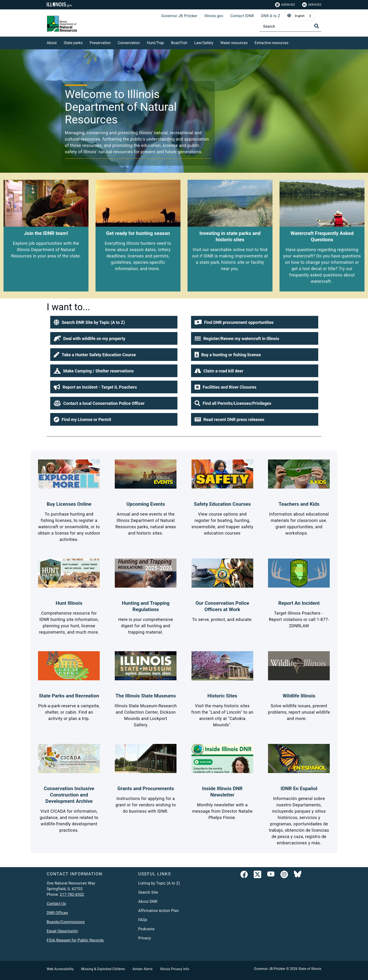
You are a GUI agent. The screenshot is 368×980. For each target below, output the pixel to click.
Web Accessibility (60, 969)
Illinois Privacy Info (175, 969)
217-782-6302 (72, 894)
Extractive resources (272, 43)
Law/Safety (204, 43)
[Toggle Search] (317, 26)
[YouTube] (271, 875)
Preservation (100, 43)
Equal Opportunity (62, 931)
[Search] (290, 26)
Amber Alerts (143, 969)
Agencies (285, 5)
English (300, 16)
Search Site (148, 892)
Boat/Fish (179, 43)
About (52, 43)
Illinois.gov (214, 16)
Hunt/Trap (155, 43)
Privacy (145, 938)
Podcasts (146, 929)
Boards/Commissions (66, 922)
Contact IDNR (242, 16)
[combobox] (303, 16)
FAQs (143, 920)
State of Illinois (310, 969)
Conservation (129, 43)
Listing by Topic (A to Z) (159, 883)
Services (312, 5)
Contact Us (56, 904)
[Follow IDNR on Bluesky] (298, 875)
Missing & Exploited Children (103, 969)
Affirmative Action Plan (159, 911)
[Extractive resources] (292, 42)
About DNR (148, 902)
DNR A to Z (271, 16)
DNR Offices (57, 913)
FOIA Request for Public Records (75, 940)
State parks (73, 43)
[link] (244, 875)
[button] (114, 322)
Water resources (234, 43)
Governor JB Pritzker (179, 16)
